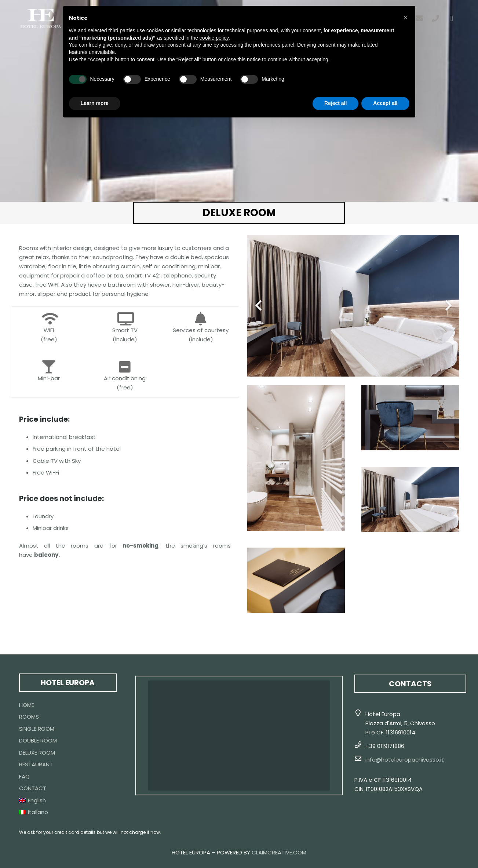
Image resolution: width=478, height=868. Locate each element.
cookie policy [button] (214, 38)
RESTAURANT (36, 764)
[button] (406, 18)
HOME (27, 705)
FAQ (24, 776)
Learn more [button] (95, 103)
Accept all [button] (385, 103)
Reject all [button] (335, 103)
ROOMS (29, 717)
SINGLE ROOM (37, 729)
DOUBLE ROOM (38, 740)
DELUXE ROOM (37, 753)
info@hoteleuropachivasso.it (405, 760)
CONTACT (33, 788)
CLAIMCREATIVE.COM (279, 852)
